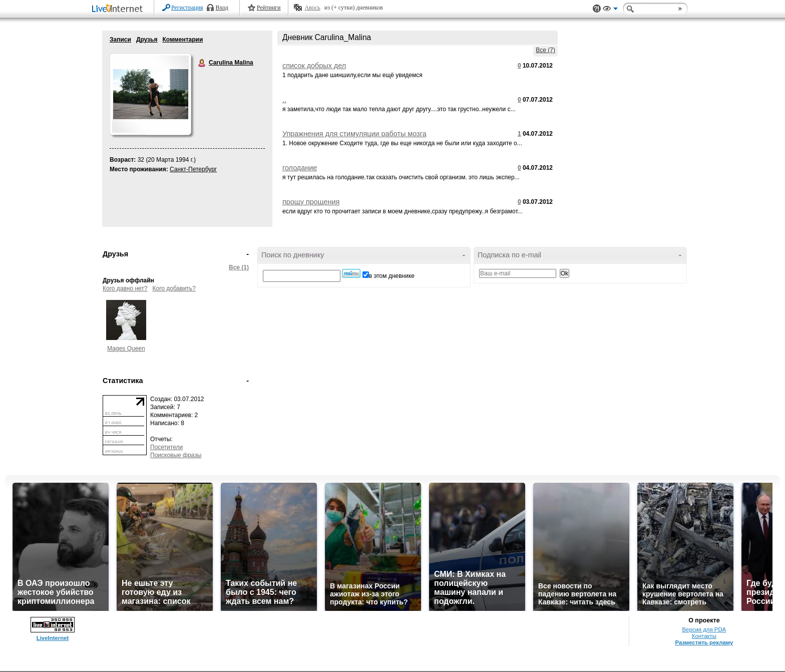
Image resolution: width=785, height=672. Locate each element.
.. (284, 100)
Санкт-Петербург (193, 169)
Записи (120, 40)
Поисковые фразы (176, 455)
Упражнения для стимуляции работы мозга (354, 134)
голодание (300, 168)
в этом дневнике (392, 276)
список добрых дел (314, 66)
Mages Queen (126, 349)
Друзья (147, 40)
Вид (610, 10)
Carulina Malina (202, 63)
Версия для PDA (704, 629)
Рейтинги (269, 8)
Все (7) (545, 50)
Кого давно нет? (125, 288)
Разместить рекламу (704, 642)
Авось (312, 8)
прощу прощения (311, 202)
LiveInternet (119, 9)
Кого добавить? (174, 288)
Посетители (166, 447)
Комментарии (182, 40)
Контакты (704, 636)
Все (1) (239, 267)
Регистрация (187, 8)
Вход (222, 8)
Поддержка (597, 9)
